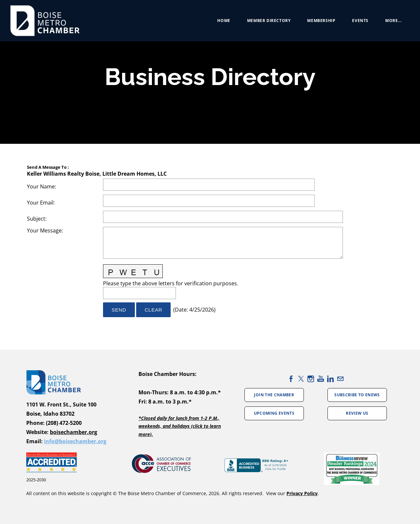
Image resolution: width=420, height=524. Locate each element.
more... (390, 23)
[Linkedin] (330, 379)
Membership (318, 23)
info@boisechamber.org (75, 441)
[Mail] (340, 379)
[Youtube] (321, 379)
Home (221, 23)
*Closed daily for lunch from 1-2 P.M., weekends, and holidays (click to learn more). (180, 426)
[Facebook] (291, 379)
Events (357, 23)
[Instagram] (311, 379)
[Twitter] (301, 379)
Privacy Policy (302, 493)
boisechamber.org (73, 432)
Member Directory (266, 23)
